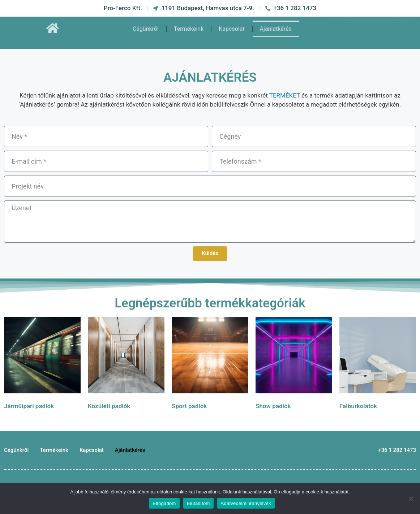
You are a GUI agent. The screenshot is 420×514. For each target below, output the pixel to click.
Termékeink (189, 24)
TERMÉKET (285, 95)
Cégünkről (146, 24)
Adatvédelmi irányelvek (246, 503)
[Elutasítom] (411, 498)
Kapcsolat (232, 24)
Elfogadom (164, 503)
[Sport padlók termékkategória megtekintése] (210, 365)
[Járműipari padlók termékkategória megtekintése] (42, 365)
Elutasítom (198, 503)
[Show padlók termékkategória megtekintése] (294, 365)
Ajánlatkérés (276, 24)
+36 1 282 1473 (397, 450)
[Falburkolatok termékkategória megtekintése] (378, 365)
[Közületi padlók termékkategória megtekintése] (126, 365)
